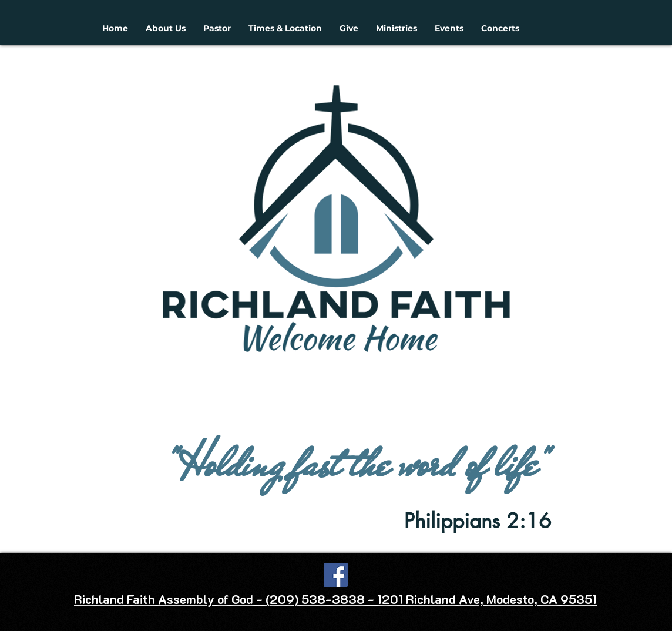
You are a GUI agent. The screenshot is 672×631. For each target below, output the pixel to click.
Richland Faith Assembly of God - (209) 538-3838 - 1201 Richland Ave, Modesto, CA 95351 (335, 599)
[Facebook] (336, 575)
